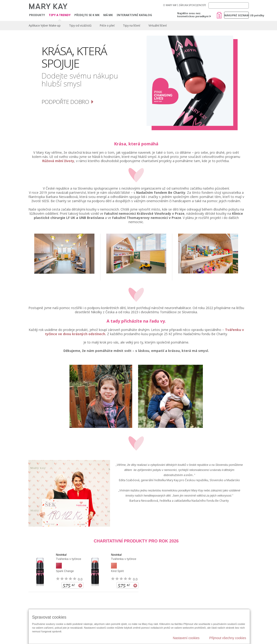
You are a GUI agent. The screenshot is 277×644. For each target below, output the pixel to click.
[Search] (229, 5)
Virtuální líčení (158, 26)
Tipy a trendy (60, 15)
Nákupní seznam (237, 15)
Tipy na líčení (132, 26)
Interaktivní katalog (134, 15)
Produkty (37, 15)
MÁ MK (108, 15)
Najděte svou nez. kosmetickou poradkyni (193, 15)
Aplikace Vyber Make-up (45, 26)
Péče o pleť (107, 26)
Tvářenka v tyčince (69, 559)
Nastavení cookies (186, 638)
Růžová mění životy (58, 161)
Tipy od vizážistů (80, 26)
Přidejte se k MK (87, 15)
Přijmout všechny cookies (228, 638)
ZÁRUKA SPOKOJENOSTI (192, 5)
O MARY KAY (170, 5)
